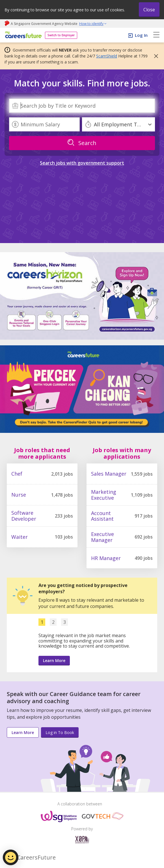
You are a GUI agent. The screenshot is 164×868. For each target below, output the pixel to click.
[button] (154, 56)
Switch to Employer (61, 35)
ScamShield (107, 56)
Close (149, 10)
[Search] (82, 106)
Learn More (54, 660)
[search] (82, 143)
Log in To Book (60, 732)
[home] (22, 35)
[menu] (156, 35)
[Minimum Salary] (44, 124)
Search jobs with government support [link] (82, 163)
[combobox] (82, 106)
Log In (141, 35)
